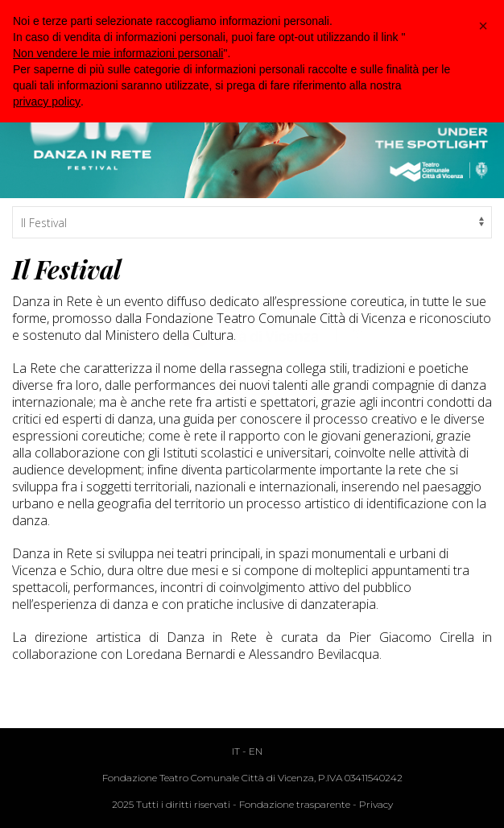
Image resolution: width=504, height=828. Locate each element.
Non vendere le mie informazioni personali (118, 53)
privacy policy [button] (47, 101)
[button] (483, 26)
